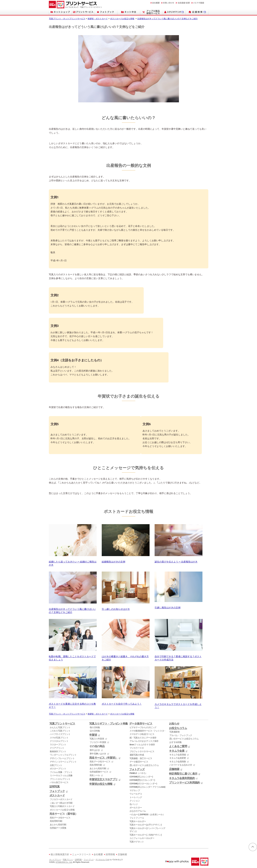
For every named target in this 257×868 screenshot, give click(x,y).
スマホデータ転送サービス (142, 734)
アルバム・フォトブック (181, 735)
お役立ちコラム (178, 728)
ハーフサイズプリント (60, 734)
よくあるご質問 (178, 746)
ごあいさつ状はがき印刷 (61, 803)
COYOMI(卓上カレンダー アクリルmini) (147, 787)
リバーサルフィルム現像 (61, 775)
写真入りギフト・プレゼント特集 (109, 724)
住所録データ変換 (58, 828)
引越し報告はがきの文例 (179, 606)
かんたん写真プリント (60, 727)
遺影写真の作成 (137, 755)
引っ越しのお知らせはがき (126, 608)
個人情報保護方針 (60, 854)
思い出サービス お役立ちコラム (144, 765)
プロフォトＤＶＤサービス (142, 751)
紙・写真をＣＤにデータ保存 (143, 738)
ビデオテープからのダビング (143, 727)
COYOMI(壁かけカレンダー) (142, 780)
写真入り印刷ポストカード (62, 806)
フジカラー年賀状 (98, 742)
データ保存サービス (141, 724)
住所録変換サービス (99, 772)
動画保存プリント (58, 751)
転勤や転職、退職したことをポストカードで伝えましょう (73, 657)
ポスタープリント (58, 769)
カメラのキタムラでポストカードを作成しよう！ (179, 704)
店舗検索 (174, 769)
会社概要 (98, 854)
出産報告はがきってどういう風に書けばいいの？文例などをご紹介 (168, 19)
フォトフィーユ (137, 818)
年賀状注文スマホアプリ (103, 779)
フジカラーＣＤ (137, 748)
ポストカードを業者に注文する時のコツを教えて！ (73, 704)
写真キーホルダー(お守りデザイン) (146, 825)
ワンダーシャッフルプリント (63, 755)
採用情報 (110, 854)
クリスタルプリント (59, 741)
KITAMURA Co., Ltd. (64, 862)
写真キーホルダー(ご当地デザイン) (146, 835)
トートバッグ (136, 797)
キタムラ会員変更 (178, 758)
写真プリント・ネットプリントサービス (67, 19)
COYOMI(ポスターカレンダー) (143, 784)
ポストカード (57, 796)
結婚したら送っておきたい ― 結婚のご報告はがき (73, 562)
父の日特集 (95, 731)
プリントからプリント (60, 779)
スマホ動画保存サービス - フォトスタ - (147, 731)
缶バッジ (134, 804)
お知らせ (174, 724)
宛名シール (95, 775)
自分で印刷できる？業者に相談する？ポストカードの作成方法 (179, 657)
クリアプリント (57, 748)
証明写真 (55, 787)
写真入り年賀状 (97, 739)
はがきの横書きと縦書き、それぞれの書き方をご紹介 (126, 657)
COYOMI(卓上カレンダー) (141, 777)
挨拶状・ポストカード (98, 19)
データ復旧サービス (139, 762)
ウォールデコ (136, 794)
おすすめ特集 (176, 742)
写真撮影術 (174, 732)
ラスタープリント (58, 745)
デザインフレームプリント (62, 758)
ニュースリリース (81, 854)
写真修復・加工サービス (141, 758)
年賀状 (93, 735)
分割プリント (56, 765)
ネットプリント (55, 860)
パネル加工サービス (59, 782)
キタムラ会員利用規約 (182, 778)
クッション (135, 801)
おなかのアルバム (138, 811)
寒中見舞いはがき (98, 754)
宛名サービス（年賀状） (103, 758)
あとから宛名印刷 (58, 825)
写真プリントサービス (62, 724)
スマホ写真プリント (59, 738)
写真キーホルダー (138, 821)
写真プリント (68, 860)
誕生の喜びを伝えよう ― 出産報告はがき (179, 560)
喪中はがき (95, 750)
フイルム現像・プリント (61, 772)
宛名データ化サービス (60, 818)
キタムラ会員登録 (178, 755)
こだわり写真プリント (60, 731)
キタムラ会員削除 (178, 762)
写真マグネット (137, 842)
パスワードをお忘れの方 (181, 765)
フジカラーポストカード (61, 799)
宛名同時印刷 (56, 821)
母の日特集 (95, 727)
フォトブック (57, 791)
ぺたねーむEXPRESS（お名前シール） (147, 814)
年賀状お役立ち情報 (101, 784)
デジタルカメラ (101, 860)
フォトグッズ (137, 769)
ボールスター (136, 808)
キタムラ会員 (177, 751)
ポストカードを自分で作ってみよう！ (126, 702)
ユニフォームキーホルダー (142, 838)
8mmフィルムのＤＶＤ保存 (142, 745)
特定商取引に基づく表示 (183, 774)
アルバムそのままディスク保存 (144, 741)
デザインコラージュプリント (63, 762)
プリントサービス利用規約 (184, 783)
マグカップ (135, 790)
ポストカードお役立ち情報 (122, 19)
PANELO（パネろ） (138, 773)
